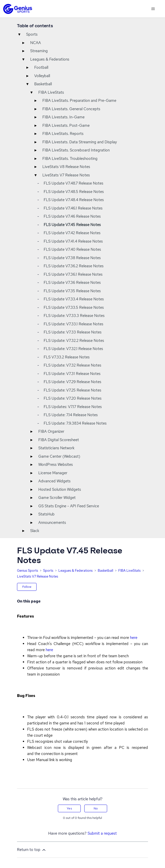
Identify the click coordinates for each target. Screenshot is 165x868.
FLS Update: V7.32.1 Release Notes (73, 349)
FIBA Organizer (51, 431)
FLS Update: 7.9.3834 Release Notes (75, 423)
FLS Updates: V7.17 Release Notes (73, 407)
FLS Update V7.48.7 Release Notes (73, 183)
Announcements (52, 523)
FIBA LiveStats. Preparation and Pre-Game (79, 101)
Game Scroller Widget (57, 498)
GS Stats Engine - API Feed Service (69, 506)
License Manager (53, 473)
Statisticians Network (56, 448)
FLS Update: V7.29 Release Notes (72, 382)
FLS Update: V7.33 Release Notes (73, 332)
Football (41, 67)
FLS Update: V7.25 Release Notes (72, 390)
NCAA (36, 43)
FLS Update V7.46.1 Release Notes (73, 208)
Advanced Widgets (54, 481)
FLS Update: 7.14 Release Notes (71, 415)
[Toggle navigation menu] (153, 9)
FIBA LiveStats (51, 92)
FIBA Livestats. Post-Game (66, 125)
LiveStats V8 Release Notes (66, 167)
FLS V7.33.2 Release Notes (67, 357)
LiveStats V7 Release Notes (66, 175)
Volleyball (42, 76)
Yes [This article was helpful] (69, 808)
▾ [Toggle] (19, 34)
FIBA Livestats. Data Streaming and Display (80, 142)
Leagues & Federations (50, 59)
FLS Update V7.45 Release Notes (72, 225)
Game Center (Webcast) (59, 456)
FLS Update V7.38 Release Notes (72, 258)
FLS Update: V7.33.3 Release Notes (74, 316)
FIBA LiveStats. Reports (63, 134)
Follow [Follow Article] (27, 587)
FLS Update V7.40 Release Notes (72, 249)
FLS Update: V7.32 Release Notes (72, 365)
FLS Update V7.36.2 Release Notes (74, 266)
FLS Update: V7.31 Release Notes (72, 374)
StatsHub (46, 514)
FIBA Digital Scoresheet (59, 440)
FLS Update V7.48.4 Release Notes (74, 200)
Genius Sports (28, 571)
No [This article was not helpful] (96, 808)
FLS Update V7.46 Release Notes (72, 216)
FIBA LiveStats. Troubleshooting (70, 159)
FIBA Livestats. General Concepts (71, 109)
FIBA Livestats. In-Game (63, 117)
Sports (32, 34)
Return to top (32, 850)
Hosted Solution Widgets (60, 489)
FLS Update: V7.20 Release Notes (73, 398)
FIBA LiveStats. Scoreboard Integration (76, 150)
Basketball (43, 84)
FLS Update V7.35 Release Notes (72, 291)
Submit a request (102, 833)
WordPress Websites (56, 465)
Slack (35, 531)
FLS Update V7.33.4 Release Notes (74, 299)
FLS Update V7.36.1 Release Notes (73, 274)
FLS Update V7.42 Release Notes (72, 233)
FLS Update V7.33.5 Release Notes (74, 307)
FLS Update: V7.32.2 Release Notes (74, 341)
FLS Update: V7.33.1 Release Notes (73, 324)
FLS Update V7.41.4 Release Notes (73, 241)
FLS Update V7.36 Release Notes (72, 283)
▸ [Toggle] (23, 43)
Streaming (39, 51)
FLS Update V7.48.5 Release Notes (74, 192)
